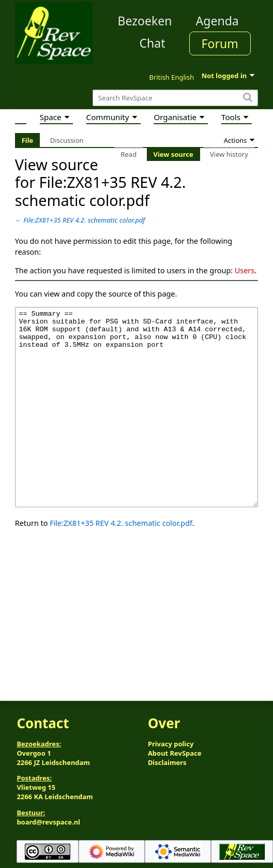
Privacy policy (171, 744)
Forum (220, 43)
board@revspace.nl (48, 822)
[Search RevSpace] (175, 98)
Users (245, 270)
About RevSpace (175, 753)
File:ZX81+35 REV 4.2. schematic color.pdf (84, 220)
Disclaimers (167, 762)
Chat (152, 43)
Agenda (217, 21)
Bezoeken (145, 21)
